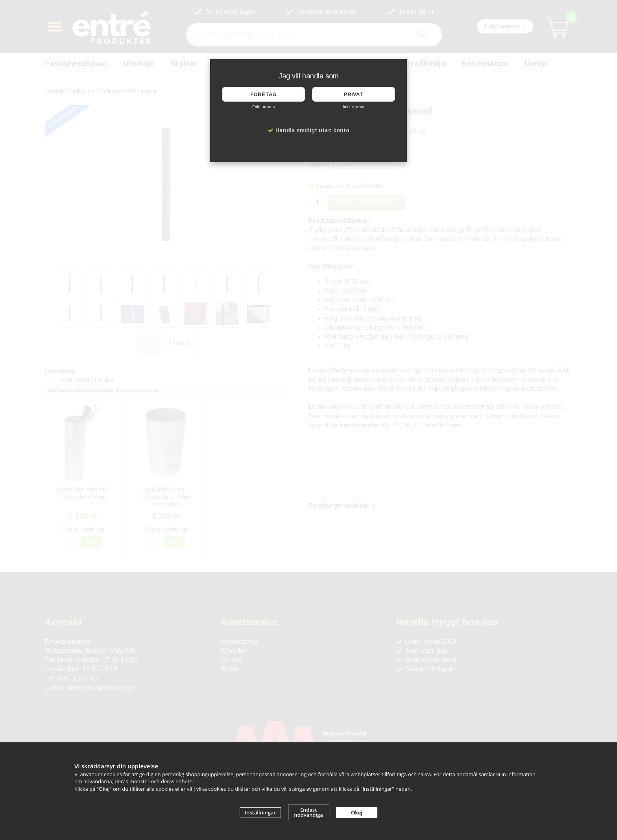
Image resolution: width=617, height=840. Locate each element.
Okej (357, 812)
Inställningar (260, 812)
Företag (263, 94)
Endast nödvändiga (308, 812)
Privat (354, 94)
